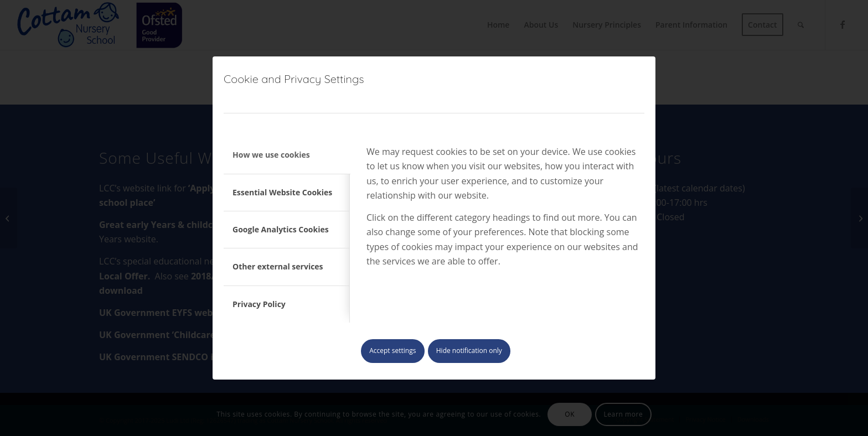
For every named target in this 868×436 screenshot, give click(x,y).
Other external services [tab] (278, 266)
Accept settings (392, 351)
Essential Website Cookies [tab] (282, 192)
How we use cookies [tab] (271, 155)
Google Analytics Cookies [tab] (281, 229)
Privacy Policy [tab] (259, 304)
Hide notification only (469, 351)
